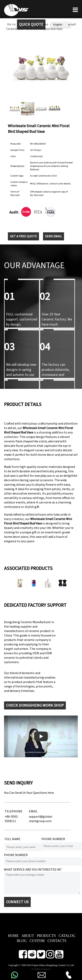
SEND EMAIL (54, 236)
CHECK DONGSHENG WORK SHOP (35, 705)
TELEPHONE (14, 811)
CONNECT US (17, 902)
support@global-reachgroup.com (41, 819)
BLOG (22, 941)
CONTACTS (57, 941)
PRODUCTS (46, 936)
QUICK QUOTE (31, 24)
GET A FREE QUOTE (23, 236)
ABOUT (28, 936)
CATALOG (67, 936)
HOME (13, 936)
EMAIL (33, 811)
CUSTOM (37, 941)
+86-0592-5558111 (12, 819)
